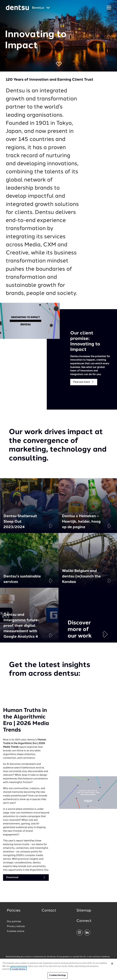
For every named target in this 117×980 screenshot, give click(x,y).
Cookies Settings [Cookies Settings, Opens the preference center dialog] (57, 977)
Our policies (14, 922)
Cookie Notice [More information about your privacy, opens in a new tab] (19, 970)
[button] (59, 64)
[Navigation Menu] (109, 8)
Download (26, 877)
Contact (49, 911)
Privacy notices (16, 926)
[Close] (112, 965)
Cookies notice (16, 931)
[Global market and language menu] (41, 8)
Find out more (84, 382)
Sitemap (84, 911)
